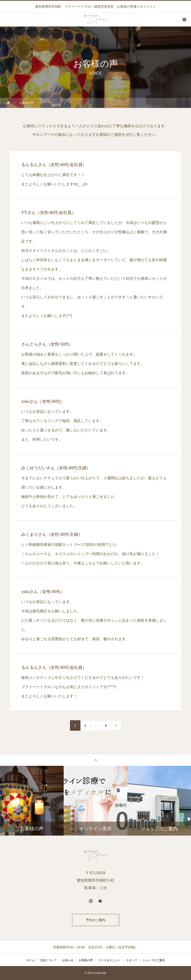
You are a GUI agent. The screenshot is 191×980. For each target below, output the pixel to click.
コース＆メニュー (109, 960)
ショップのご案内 (154, 960)
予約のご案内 (96, 920)
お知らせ (68, 960)
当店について (49, 960)
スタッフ (132, 960)
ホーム (31, 960)
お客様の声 (86, 960)
